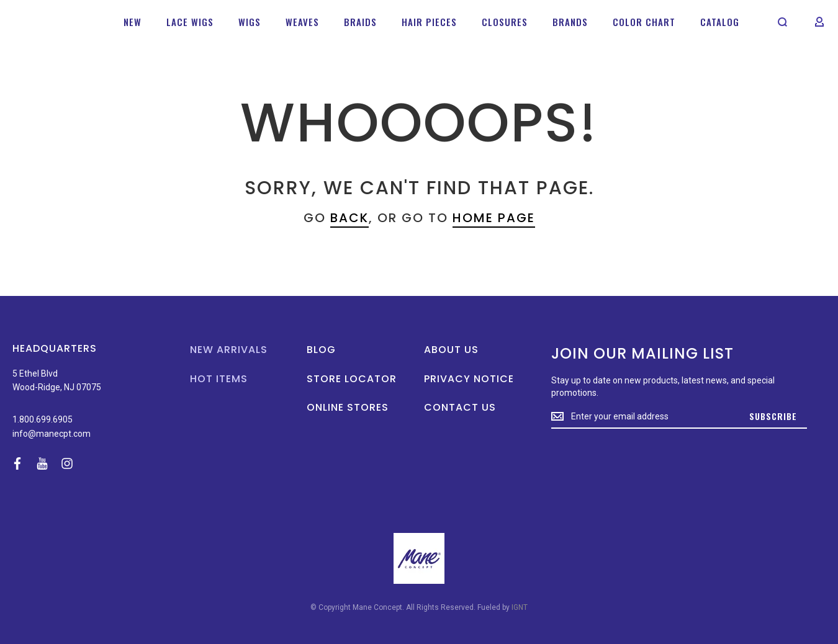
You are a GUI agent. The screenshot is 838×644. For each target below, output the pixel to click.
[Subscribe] (773, 417)
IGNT (520, 607)
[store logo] (50, 21)
